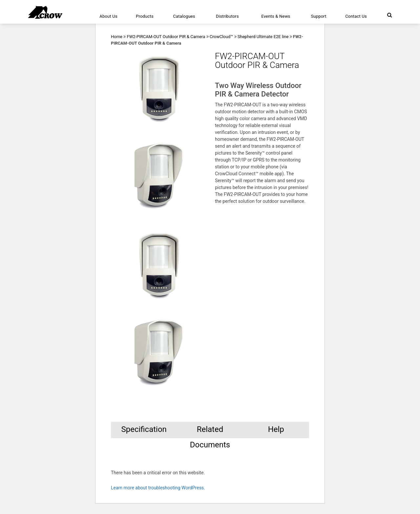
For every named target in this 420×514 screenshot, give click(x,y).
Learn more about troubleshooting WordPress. (158, 488)
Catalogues (184, 16)
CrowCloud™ (221, 37)
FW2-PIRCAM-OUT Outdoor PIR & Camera (166, 37)
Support (318, 16)
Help (276, 429)
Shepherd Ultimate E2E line (263, 37)
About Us (108, 16)
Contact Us (356, 16)
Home (117, 37)
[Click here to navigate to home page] (45, 12)
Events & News (276, 16)
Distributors (227, 16)
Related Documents (210, 431)
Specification (144, 429)
